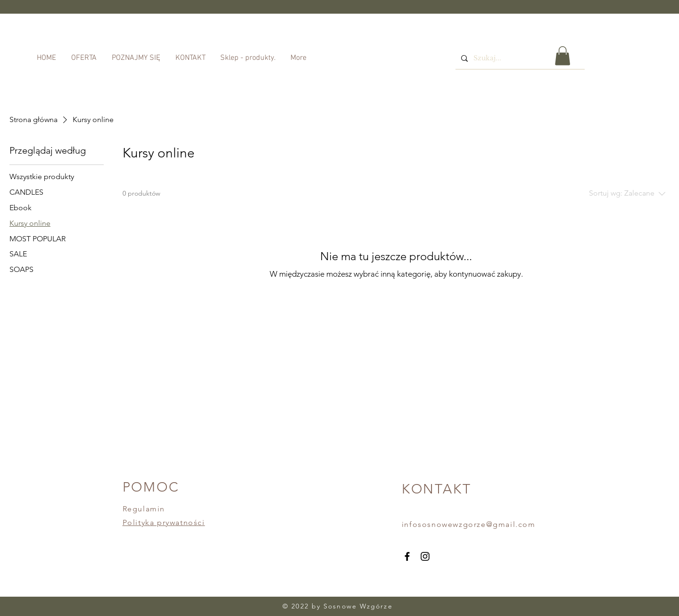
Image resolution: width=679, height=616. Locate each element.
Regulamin (144, 509)
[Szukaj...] (519, 58)
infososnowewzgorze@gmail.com (469, 524)
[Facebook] (407, 556)
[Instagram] (425, 556)
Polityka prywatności (164, 522)
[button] (563, 56)
